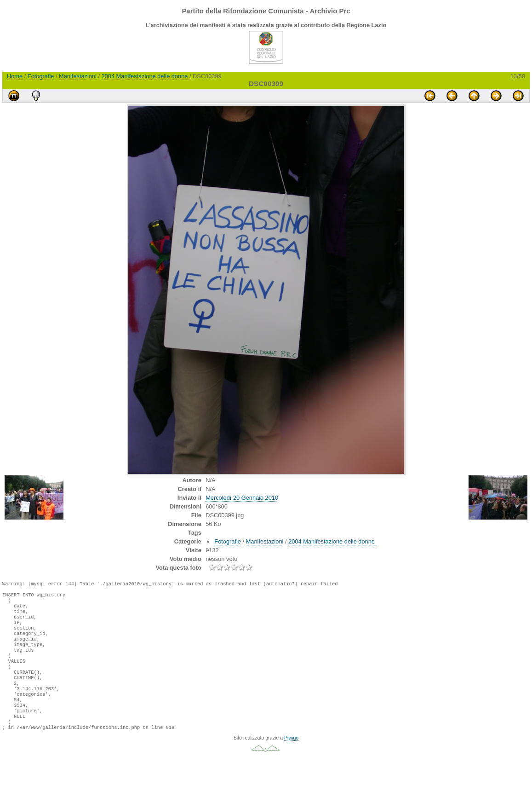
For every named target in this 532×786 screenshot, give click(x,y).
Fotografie (41, 76)
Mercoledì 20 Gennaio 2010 (242, 498)
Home (15, 76)
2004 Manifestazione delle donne (146, 76)
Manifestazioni (78, 76)
